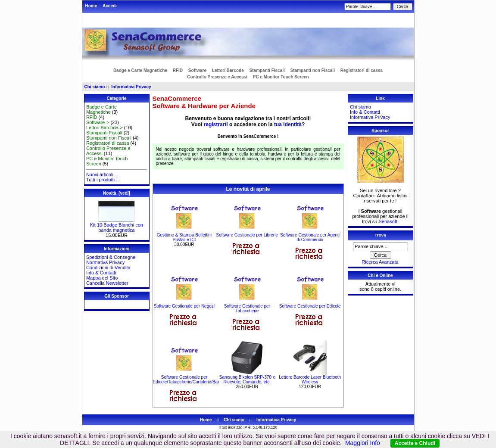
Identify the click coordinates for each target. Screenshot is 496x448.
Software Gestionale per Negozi (184, 306)
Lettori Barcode (228, 70)
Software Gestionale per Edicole (310, 306)
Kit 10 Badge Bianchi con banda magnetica (117, 225)
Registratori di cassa (362, 70)
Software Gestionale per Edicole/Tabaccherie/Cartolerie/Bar (186, 380)
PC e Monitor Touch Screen (281, 77)
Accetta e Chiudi (415, 443)
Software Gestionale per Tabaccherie (247, 308)
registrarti (216, 124)
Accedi (110, 6)
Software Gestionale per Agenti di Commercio (310, 237)
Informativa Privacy (131, 87)
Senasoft (388, 221)
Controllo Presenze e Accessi (217, 77)
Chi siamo (95, 87)
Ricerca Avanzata (380, 262)
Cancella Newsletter (107, 283)
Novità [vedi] (117, 193)
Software (197, 70)
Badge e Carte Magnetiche (140, 70)
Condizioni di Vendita (108, 268)
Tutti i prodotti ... (103, 180)
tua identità (288, 124)
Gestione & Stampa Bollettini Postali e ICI (184, 237)
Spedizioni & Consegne (111, 257)
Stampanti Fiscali (267, 70)
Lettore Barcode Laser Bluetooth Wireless (310, 380)
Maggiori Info (363, 443)
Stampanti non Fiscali (313, 70)
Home (91, 6)
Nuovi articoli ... (102, 174)
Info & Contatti (101, 273)
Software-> (98, 122)
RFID (178, 70)
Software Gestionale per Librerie (247, 235)
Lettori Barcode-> (105, 128)
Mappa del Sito (102, 278)
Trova (380, 235)
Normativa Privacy (105, 262)
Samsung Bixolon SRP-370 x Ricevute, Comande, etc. (247, 380)
